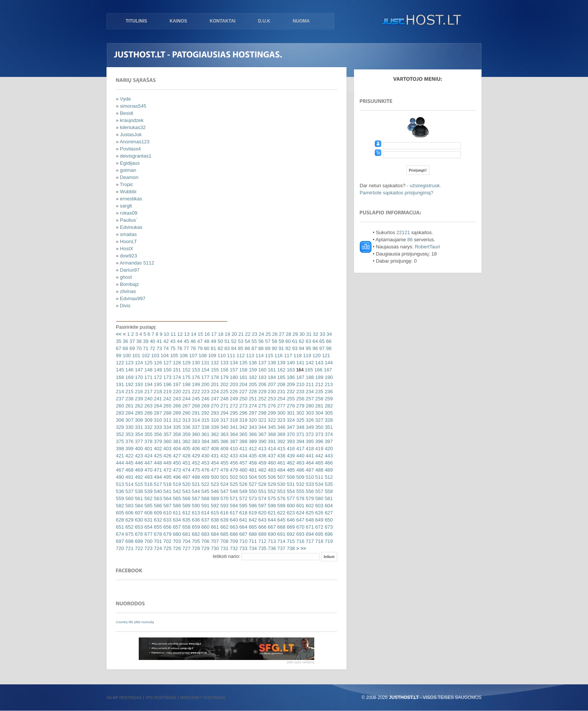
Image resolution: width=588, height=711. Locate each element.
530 (281, 484)
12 (179, 334)
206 (262, 384)
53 (240, 341)
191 (120, 384)
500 (214, 477)
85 (240, 348)
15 (199, 334)
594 (233, 506)
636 (195, 520)
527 (252, 484)
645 (281, 520)
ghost (126, 277)
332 (148, 427)
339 (214, 427)
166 (318, 370)
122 (120, 363)
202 (224, 384)
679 (167, 534)
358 (176, 434)
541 (167, 491)
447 (148, 463)
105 (173, 355)
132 (214, 363)
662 (224, 527)
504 (252, 477)
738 (290, 548)
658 (186, 527)
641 (242, 520)
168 (120, 377)
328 (328, 420)
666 (262, 527)
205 (252, 384)
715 (290, 541)
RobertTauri (427, 247)
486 (299, 470)
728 (195, 548)
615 (214, 513)
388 (242, 441)
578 (299, 498)
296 (242, 413)
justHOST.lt (420, 21)
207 (271, 384)
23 (254, 334)
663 (233, 527)
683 (205, 534)
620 (262, 513)
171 (148, 377)
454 (214, 463)
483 (271, 470)
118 (297, 355)
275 (262, 406)
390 (262, 441)
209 (290, 384)
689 (262, 534)
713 (271, 541)
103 (154, 355)
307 (129, 420)
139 (281, 363)
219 (167, 392)
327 (319, 420)
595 (242, 506)
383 (195, 441)
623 (290, 513)
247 (214, 399)
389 (252, 441)
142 (309, 363)
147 (138, 370)
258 (319, 399)
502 (233, 477)
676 (138, 534)
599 (281, 506)
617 (233, 513)
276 (271, 406)
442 (319, 456)
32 (315, 334)
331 (138, 427)
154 (205, 370)
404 (176, 449)
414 (271, 449)
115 (268, 355)
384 (205, 441)
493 (148, 477)
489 (328, 470)
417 (299, 449)
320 (252, 420)
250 (242, 399)
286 (148, 413)
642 (252, 520)
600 (290, 506)
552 (271, 491)
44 (179, 341)
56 (260, 341)
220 (176, 392)
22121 (403, 232)
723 (148, 548)
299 (271, 413)
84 (233, 348)
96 (315, 348)
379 (157, 441)
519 (176, 484)
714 (281, 541)
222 (195, 392)
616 (224, 513)
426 (167, 456)
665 (252, 527)
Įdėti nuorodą (144, 622)
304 (319, 413)
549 (242, 491)
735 (262, 548)
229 (262, 392)
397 (328, 441)
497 (186, 477)
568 (205, 498)
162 (281, 370)
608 (148, 513)
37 (132, 341)
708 (224, 541)
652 (129, 527)
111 (230, 355)
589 (186, 506)
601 (299, 506)
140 (290, 363)
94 (301, 348)
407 (205, 449)
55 (253, 341)
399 (129, 449)
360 (195, 434)
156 (224, 370)
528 (262, 484)
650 (328, 520)
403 (167, 449)
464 (309, 463)
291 (195, 413)
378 (148, 441)
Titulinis (136, 21)
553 (281, 491)
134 (233, 363)
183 (262, 377)
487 (309, 470)
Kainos (178, 21)
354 (138, 434)
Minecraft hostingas (203, 698)
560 (129, 498)
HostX (127, 249)
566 (186, 498)
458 (252, 463)
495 (167, 477)
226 (233, 392)
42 (165, 341)
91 (280, 348)
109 (211, 355)
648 (309, 520)
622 (281, 513)
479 (233, 470)
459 (262, 463)
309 (148, 420)
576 (281, 498)
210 (299, 384)
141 (299, 363)
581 (328, 498)
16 (206, 334)
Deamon (129, 177)
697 (120, 541)
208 (281, 384)
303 (309, 413)
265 (167, 406)
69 (132, 348)
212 (319, 384)
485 (290, 470)
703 (176, 541)
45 (186, 341)
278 (290, 406)
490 (120, 477)
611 (176, 513)
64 (315, 341)
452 (195, 463)
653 (138, 527)
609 (157, 513)
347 (290, 427)
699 (138, 541)
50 (220, 341)
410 (233, 449)
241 (157, 399)
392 (281, 441)
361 (205, 434)
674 (120, 534)
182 (252, 377)
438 (281, 456)
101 (136, 355)
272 (233, 406)
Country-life (125, 622)
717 (309, 541)
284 (129, 413)
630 (138, 520)
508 (290, 477)
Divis (125, 306)
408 (214, 449)
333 (157, 427)
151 (176, 370)
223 (205, 392)
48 (206, 341)
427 (176, 456)
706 (205, 541)
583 (129, 506)
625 (309, 513)
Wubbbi (128, 192)
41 (159, 341)
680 (176, 534)
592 (214, 506)
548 (233, 491)
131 (205, 363)
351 (328, 427)
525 (233, 484)
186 (290, 377)
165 (309, 370)
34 (328, 334)
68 (124, 348)
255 (290, 399)
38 (138, 341)
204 (242, 384)
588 (176, 506)
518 (167, 484)
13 (186, 334)
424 (148, 456)
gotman (128, 170)
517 (157, 484)
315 (205, 420)
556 (309, 491)
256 (299, 399)
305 (328, 413)
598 (271, 506)
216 (138, 392)
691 (281, 534)
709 (233, 541)
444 (120, 463)
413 (262, 449)
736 (271, 548)
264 (157, 406)
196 (167, 384)
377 (138, 441)
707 (214, 541)
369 (281, 434)
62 (301, 341)
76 (179, 348)
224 (214, 392)
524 (224, 484)
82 (220, 348)
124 (138, 363)
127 (167, 363)
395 (309, 441)
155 (214, 370)
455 (224, 463)
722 (138, 548)
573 (252, 498)
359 (186, 434)
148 (148, 370)
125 (148, 363)
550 (252, 491)
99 (118, 355)
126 (157, 363)
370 (290, 434)
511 (319, 477)
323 (281, 420)
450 (176, 463)
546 (214, 491)
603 (319, 506)
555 (299, 491)
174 (176, 377)
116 (278, 355)
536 (120, 491)
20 (234, 334)
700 (148, 541)
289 (176, 413)
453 (205, 463)
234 (309, 392)
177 (205, 377)
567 (195, 498)
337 (195, 427)
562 (148, 498)
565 (176, 498)
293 (214, 413)
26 (274, 334)
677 (148, 534)
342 (242, 427)
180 (233, 377)
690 (271, 534)
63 (308, 341)
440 (299, 456)
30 (301, 334)
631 (148, 520)
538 (138, 491)
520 (186, 484)
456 (233, 463)
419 (319, 449)
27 (281, 334)
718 (319, 541)
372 (309, 434)
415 (281, 449)
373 (319, 434)
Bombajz (130, 284)
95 (308, 348)
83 (226, 348)
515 (138, 484)
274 (252, 406)
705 (195, 541)
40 (152, 341)
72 (152, 348)
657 (176, 527)
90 (274, 348)
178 (214, 377)
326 (309, 420)
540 (157, 491)
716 (299, 541)
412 (252, 449)
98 (328, 348)
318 (233, 420)
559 (120, 498)
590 (195, 506)
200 (205, 384)
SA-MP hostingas (124, 698)
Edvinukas (131, 227)
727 (186, 548)
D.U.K (264, 21)
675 (129, 534)
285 (138, 413)
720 (120, 548)
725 (167, 548)
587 (167, 506)
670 (299, 527)
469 (138, 470)
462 (290, 463)
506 (271, 477)
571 (233, 498)
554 (290, 491)
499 (205, 477)
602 (309, 506)
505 (262, 477)
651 (120, 527)
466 (328, 463)
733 (242, 548)
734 (252, 548)
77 (186, 348)
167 (327, 370)
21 (240, 334)
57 (267, 341)
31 (308, 334)
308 (138, 420)
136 (252, 363)
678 (157, 534)
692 (290, 534)
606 (129, 513)
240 (148, 399)
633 (167, 520)
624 (299, 513)
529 (271, 484)
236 (328, 392)
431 (214, 456)
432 (224, 456)
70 (138, 348)
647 (299, 520)
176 (195, 377)
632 (157, 520)
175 (186, 377)
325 (299, 420)
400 (138, 449)
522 (205, 484)
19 (227, 334)
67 (118, 348)
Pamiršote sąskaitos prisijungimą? (397, 193)
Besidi (127, 113)
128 (176, 363)
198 (186, 384)
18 (220, 334)
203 (233, 384)
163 (290, 370)
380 (167, 441)
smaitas (128, 234)
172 (157, 377)
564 (167, 498)
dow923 (129, 256)
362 (214, 434)
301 (290, 413)
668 (281, 527)
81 (213, 348)
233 (299, 392)
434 (242, 456)
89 (267, 348)
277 (281, 406)
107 (193, 355)
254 (281, 399)
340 (224, 427)
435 (252, 456)
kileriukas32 (133, 127)
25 (267, 334)
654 (148, 527)
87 (253, 348)
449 (167, 463)
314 (195, 420)
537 (129, 491)
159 (252, 370)
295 (233, 413)
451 (186, 463)
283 (120, 413)
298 (262, 413)
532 (299, 484)
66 (328, 341)
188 (309, 377)
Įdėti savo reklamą (301, 662)
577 (290, 498)
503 (242, 477)
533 (309, 484)
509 (299, 477)
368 (271, 434)
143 (319, 363)
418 (309, 449)
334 (167, 427)
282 (328, 406)
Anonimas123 (135, 142)
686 (233, 534)
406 (195, 449)
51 (226, 341)
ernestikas (131, 199)
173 (167, 377)
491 (129, 477)
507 (281, 477)
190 (328, 377)
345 (271, 427)
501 (224, 477)
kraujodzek (132, 120)
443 (328, 456)
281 (319, 406)
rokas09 (129, 213)
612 (186, 513)
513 (120, 484)
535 (328, 484)
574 (262, 498)
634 (176, 520)
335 (176, 427)
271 (224, 406)
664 (242, 527)
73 (159, 348)
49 (213, 341)
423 (138, 456)
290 (186, 413)
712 (262, 541)
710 (242, 541)
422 (129, 456)
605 (120, 513)
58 (274, 341)
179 (224, 377)
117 (287, 355)
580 (319, 498)
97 (321, 348)
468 (129, 470)
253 (271, 399)
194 (148, 384)
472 (167, 470)
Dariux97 (130, 270)
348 (299, 427)
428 (186, 456)
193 (138, 384)
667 (271, 527)
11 (172, 334)
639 (224, 520)
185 (281, 377)
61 (294, 341)
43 (172, 341)
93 (294, 348)
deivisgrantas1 (136, 156)
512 (328, 477)
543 (186, 491)
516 (148, 484)
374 (328, 434)
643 (262, 520)
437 (271, 456)
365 (242, 434)
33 (322, 334)
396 (319, 441)
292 (205, 413)
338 (205, 427)
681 (186, 534)
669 (290, 527)
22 (247, 334)
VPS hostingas (161, 698)
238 (129, 399)
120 (316, 355)
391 (271, 441)
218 (157, 392)
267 (186, 406)
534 (319, 484)
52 (233, 341)
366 (252, 434)
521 (195, 484)
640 (233, 520)
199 (195, 384)
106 (183, 355)
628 (120, 520)
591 (205, 506)
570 (224, 498)
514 (129, 484)
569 (214, 498)
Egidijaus (130, 163)
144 (328, 363)
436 (262, 456)
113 (250, 355)
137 (262, 363)
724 (157, 548)
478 (224, 470)
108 (202, 355)
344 (262, 427)
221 (186, 392)
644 (271, 520)
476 (205, 470)
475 (195, 470)
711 (252, 541)
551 (262, 491)
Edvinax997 (133, 298)
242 (167, 399)
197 (176, 384)
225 (224, 392)
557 (319, 491)
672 (319, 527)
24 (261, 334)
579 (309, 498)
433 (233, 456)
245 (195, 399)
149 (157, 370)
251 (252, 399)
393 (290, 441)
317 (224, 420)
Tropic (127, 184)
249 (233, 399)
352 (120, 434)
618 (242, 513)
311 (167, 420)
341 (233, 427)
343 (252, 427)
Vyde (125, 99)
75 (172, 348)
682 (195, 534)
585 (148, 506)
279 (299, 406)
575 (271, 498)
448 (157, 463)
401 (148, 449)
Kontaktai (223, 21)
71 (145, 348)
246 (205, 399)
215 (129, 392)
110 (221, 355)
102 (145, 355)
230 (271, 392)
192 (129, 384)
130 (195, 363)
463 (299, 463)
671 (309, 527)
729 (205, 548)
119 (306, 355)
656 (167, 527)
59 (280, 341)
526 (242, 484)
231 (281, 392)
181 (242, 377)
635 (186, 520)
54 (247, 341)
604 (328, 506)
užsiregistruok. (426, 186)
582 (120, 506)
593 (224, 506)
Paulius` (129, 220)
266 (176, 406)
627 (328, 513)
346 (281, 427)
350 (319, 427)
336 (186, 427)
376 (129, 441)
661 (214, 527)
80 (206, 348)
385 (214, 441)
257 (309, 399)
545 (205, 491)
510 (309, 477)
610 (167, 513)
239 (138, 399)
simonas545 (133, 106)
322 (271, 420)
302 (299, 413)
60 (287, 341)
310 (157, 420)
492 (138, 477)
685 (224, 534)
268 (195, 406)
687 (242, 534)
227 (242, 392)
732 (233, 548)
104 (164, 355)
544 (195, 491)
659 (195, 527)
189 (319, 377)
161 (271, 370)
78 (192, 348)
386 (224, 441)
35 (118, 341)
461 (281, 463)
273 (242, 406)
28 (288, 334)
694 (309, 534)
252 (262, 399)
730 (214, 548)
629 (129, 520)
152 (186, 370)
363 (224, 434)
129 (186, 363)
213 (328, 384)
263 (148, 406)
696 (328, 534)
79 (199, 348)
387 (233, 441)
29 (294, 334)
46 (192, 341)
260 (120, 406)
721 (129, 548)
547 (224, 491)
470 (148, 470)
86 (247, 348)
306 (120, 420)
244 (186, 399)
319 (242, 420)
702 (167, 541)
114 (259, 355)
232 (290, 392)
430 (205, 456)
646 (290, 520)
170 (138, 377)
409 (224, 449)
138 (271, 363)
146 (129, 370)
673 (328, 527)
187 (299, 377)
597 (262, 506)
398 (120, 449)
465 (319, 463)
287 (157, 413)
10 (166, 334)
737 (281, 548)
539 (148, 491)
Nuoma (301, 21)
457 (242, 463)
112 (240, 355)
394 (299, 441)
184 (271, 377)
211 (309, 384)
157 (233, 370)
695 (319, 534)
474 (186, 470)
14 (193, 334)
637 (205, 520)
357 (167, 434)
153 (195, 370)
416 (290, 449)
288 (167, 413)
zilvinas (128, 291)
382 (186, 441)
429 (195, 456)
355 (148, 434)
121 (325, 355)
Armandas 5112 (137, 263)
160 (262, 370)
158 (242, 370)
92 (287, 348)
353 (129, 434)
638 (214, 520)
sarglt (126, 206)
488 (319, 470)
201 (214, 384)
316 (214, 420)
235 (319, 392)
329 (120, 427)
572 (242, 498)
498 (195, 477)
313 (186, 420)
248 (224, 399)
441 (309, 456)
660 (205, 527)
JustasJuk (131, 135)
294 (224, 413)
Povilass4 (130, 149)
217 (148, 392)
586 (157, 506)
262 (138, 406)
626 (319, 513)
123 (129, 363)
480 (242, 470)
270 (214, 406)
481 (252, 470)
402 (157, 449)
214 (120, 392)
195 (157, 384)
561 (138, 498)
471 (157, 470)
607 (138, 513)
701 (157, 541)
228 (252, 392)
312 (176, 420)
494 (157, 477)
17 (213, 334)
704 (186, 541)
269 (205, 406)
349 (309, 427)
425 (157, 456)
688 (252, 534)
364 (233, 434)
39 (145, 341)
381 (176, 441)
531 (290, 484)
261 (129, 406)
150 (167, 370)
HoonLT (128, 241)
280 (309, 406)
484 (281, 470)
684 (214, 534)
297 (252, 413)
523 (214, 484)
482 (262, 470)
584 (138, 506)
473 (176, 470)
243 (176, 399)
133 (224, 363)
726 (176, 548)
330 (129, 427)
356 (157, 434)
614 (205, 513)
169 (129, 377)
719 (328, 541)
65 (321, 341)
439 (290, 456)
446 (138, 463)
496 (176, 477)
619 (252, 513)
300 (281, 413)
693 (299, 534)
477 (214, 470)
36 (124, 341)
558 (328, 491)
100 (126, 355)
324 (290, 420)
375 (120, 441)
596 (252, 506)
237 (120, 399)
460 (271, 463)
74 (165, 348)
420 (328, 449)
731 (224, 548)
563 (157, 498)
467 (120, 470)
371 (299, 434)
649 (319, 520)
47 (199, 341)
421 (120, 456)
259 (328, 399)
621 (271, 513)
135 (242, 363)
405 (186, 449)
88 (260, 348)
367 (262, 434)
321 (262, 420)
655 (157, 527)
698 (129, 541)
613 (195, 513)
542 (176, 491)
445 (129, 463)
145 (120, 370)
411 (242, 449)
